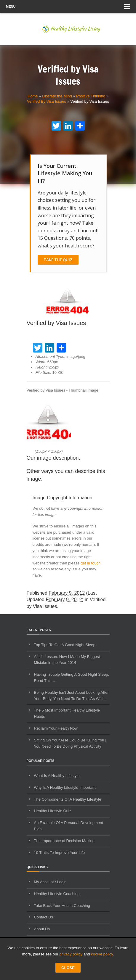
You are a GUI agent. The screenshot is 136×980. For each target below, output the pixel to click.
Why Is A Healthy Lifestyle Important (65, 787)
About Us (42, 929)
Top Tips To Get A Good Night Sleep (65, 645)
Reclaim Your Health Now (56, 728)
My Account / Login (50, 882)
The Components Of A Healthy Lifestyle (68, 799)
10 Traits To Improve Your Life (60, 853)
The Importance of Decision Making (64, 841)
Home (33, 96)
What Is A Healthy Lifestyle (57, 776)
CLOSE (68, 968)
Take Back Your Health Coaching (62, 906)
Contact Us (44, 917)
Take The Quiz (58, 260)
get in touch (91, 563)
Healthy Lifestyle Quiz (53, 811)
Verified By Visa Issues (47, 101)
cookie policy (102, 954)
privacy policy (71, 954)
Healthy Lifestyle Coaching (57, 894)
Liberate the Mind (57, 96)
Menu (68, 7)
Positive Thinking (91, 96)
